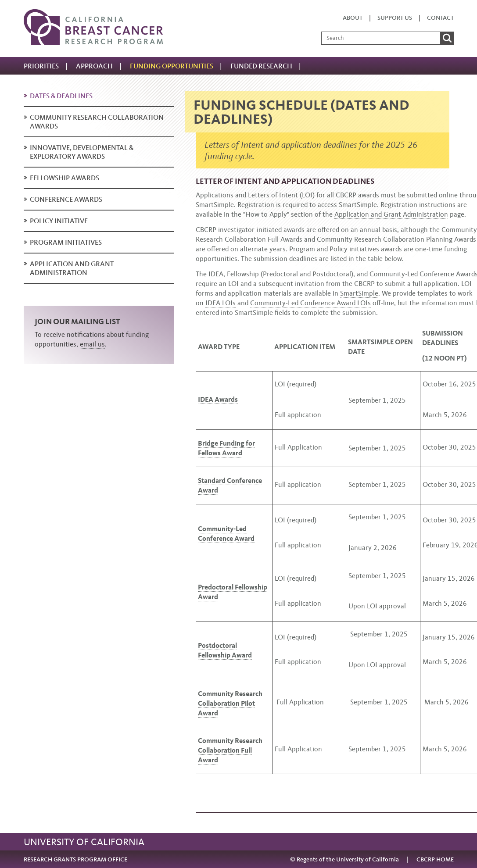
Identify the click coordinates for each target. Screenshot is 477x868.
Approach (94, 66)
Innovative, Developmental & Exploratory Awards (82, 152)
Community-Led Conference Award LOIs (310, 303)
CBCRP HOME (435, 859)
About (353, 18)
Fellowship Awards (65, 178)
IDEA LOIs (221, 303)
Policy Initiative (59, 221)
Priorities (41, 66)
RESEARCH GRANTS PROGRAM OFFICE (75, 859)
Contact (440, 18)
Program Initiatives (66, 242)
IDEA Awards (218, 399)
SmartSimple (215, 205)
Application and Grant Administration (72, 268)
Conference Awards (66, 199)
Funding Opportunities (172, 66)
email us (92, 344)
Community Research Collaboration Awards (97, 122)
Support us (395, 18)
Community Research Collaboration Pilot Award (230, 703)
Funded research (261, 66)
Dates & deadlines (61, 96)
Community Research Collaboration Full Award (230, 750)
